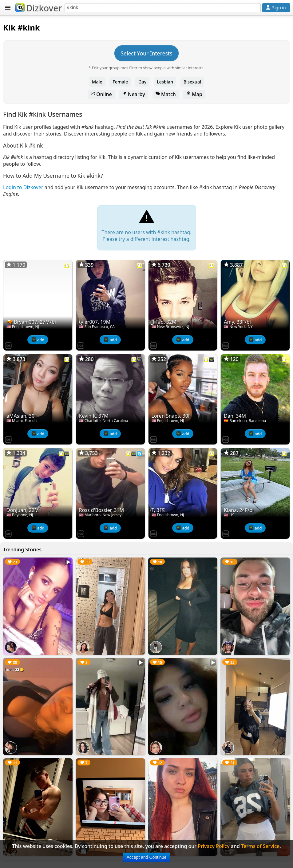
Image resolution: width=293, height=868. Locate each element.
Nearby (134, 94)
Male (97, 82)
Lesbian (165, 82)
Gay (142, 82)
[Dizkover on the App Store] (8, 345)
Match (166, 94)
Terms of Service (260, 846)
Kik (9, 28)
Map (194, 94)
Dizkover (39, 8)
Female (120, 82)
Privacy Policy (214, 846)
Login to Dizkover (23, 187)
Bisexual (192, 82)
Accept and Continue (147, 857)
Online (101, 94)
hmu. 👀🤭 (14, 669)
